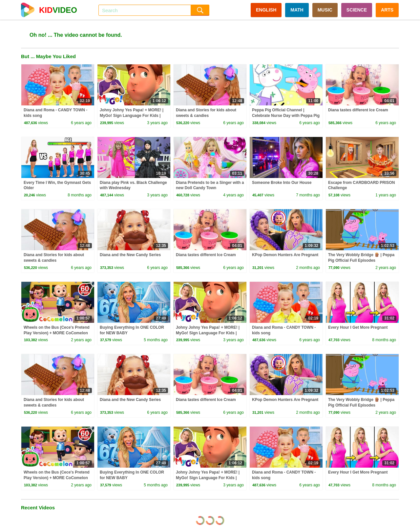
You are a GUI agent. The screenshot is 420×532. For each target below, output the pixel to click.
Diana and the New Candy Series (130, 255)
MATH (297, 10)
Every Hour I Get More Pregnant (358, 327)
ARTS (387, 10)
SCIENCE (357, 10)
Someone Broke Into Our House (282, 183)
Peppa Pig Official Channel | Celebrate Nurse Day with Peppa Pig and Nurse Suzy (286, 116)
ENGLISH (266, 10)
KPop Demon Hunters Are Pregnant (285, 255)
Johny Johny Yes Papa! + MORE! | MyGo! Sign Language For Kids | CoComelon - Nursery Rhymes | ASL (134, 116)
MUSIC (325, 10)
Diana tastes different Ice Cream (358, 110)
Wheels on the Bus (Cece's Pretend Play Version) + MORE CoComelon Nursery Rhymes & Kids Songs (57, 333)
